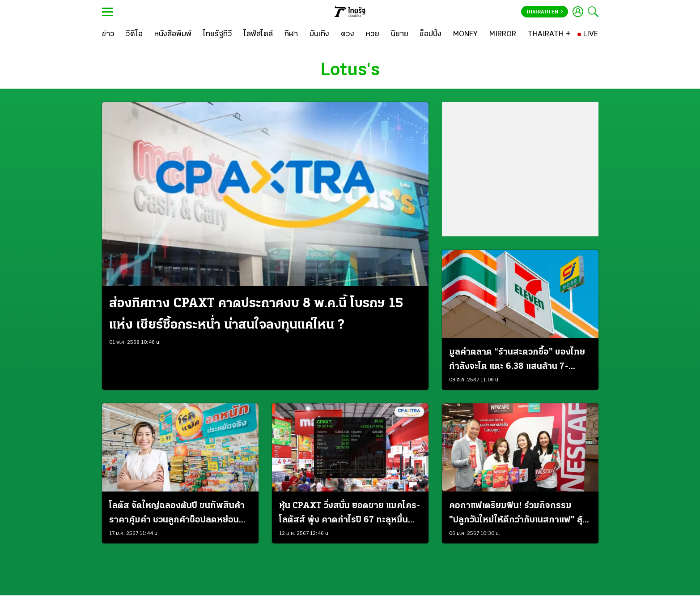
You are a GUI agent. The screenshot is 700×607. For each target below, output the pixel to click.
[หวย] (373, 34)
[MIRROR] (503, 34)
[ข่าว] (108, 34)
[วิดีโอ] (134, 34)
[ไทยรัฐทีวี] (218, 34)
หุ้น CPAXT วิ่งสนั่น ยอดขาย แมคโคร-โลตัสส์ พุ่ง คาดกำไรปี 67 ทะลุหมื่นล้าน (350, 514)
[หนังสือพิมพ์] (173, 34)
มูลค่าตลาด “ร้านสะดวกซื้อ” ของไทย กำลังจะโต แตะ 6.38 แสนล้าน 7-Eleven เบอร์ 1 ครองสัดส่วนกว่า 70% (520, 361)
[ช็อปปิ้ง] (431, 34)
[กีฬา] (291, 34)
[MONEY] (465, 34)
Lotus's (350, 71)
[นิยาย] (400, 34)
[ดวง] (348, 34)
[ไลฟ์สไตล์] (258, 34)
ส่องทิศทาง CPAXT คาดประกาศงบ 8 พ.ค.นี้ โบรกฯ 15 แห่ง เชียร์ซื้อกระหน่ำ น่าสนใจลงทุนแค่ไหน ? (256, 314)
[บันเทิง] (319, 34)
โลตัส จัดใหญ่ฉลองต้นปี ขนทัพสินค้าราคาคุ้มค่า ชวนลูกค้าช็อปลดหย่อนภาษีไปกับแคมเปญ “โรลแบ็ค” (177, 514)
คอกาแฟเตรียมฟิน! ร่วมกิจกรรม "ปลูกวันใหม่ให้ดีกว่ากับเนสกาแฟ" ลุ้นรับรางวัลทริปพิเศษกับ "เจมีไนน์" (518, 514)
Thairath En (545, 12)
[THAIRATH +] (549, 34)
